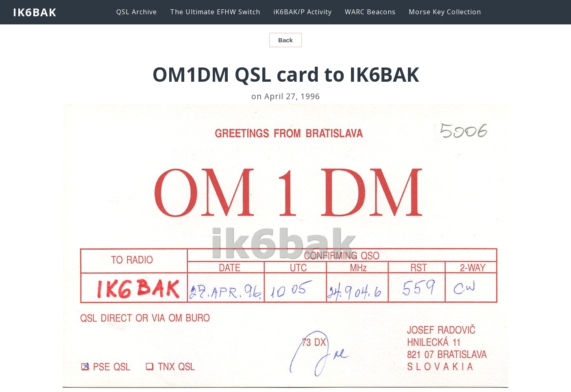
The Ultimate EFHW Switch (215, 12)
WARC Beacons (370, 12)
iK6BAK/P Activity (303, 12)
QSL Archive (137, 12)
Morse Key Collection (445, 12)
